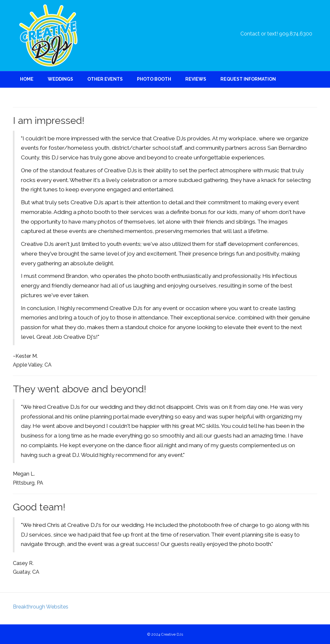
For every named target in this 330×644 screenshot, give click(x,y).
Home (27, 79)
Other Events (105, 79)
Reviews (196, 79)
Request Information (248, 79)
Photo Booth (154, 79)
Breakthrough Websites (41, 607)
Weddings (60, 79)
